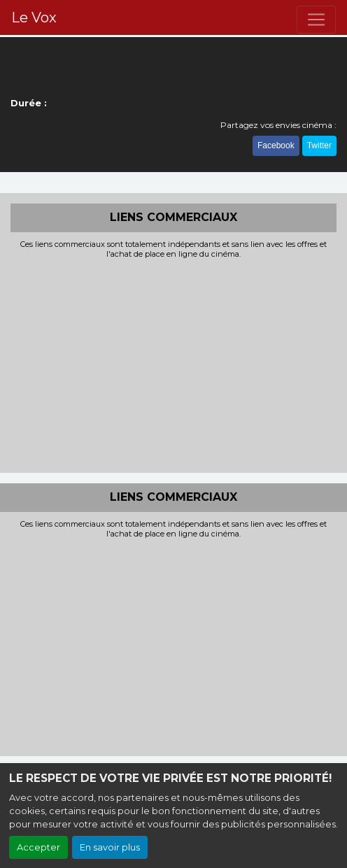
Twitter (319, 145)
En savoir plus (110, 847)
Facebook (276, 145)
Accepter (38, 847)
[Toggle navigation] (316, 20)
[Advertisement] (173, 364)
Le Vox (34, 17)
